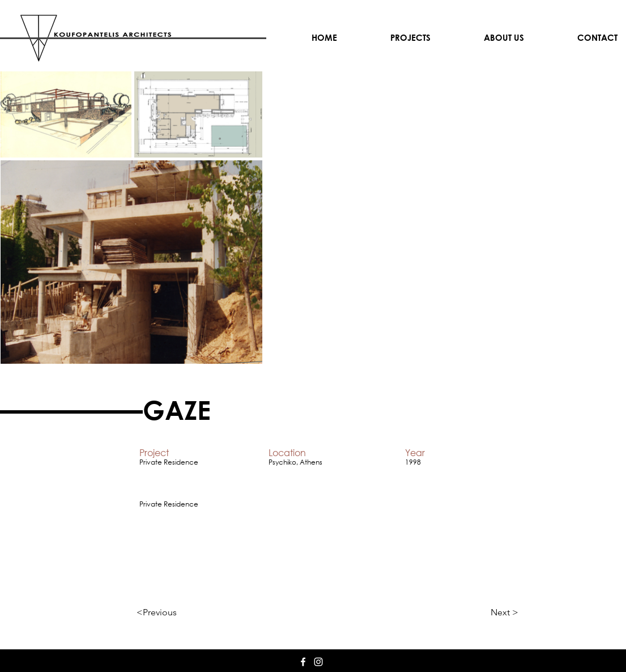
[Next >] (490, 613)
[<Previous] (174, 613)
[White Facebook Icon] (303, 662)
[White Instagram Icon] (318, 662)
